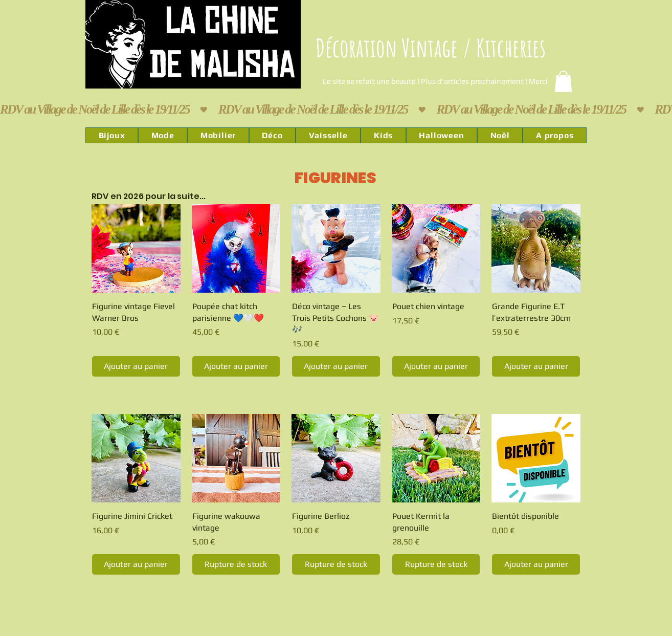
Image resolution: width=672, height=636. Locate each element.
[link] (563, 81)
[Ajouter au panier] (136, 366)
